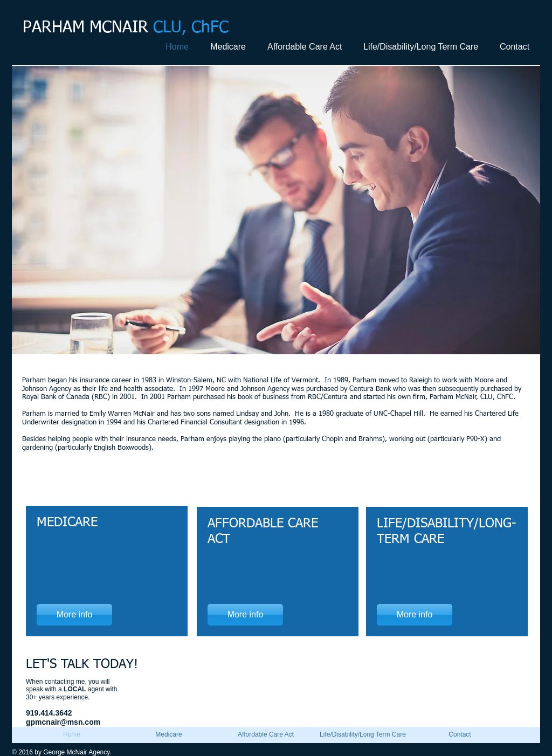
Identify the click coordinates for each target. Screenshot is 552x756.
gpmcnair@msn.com (63, 722)
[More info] (74, 615)
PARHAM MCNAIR (126, 28)
